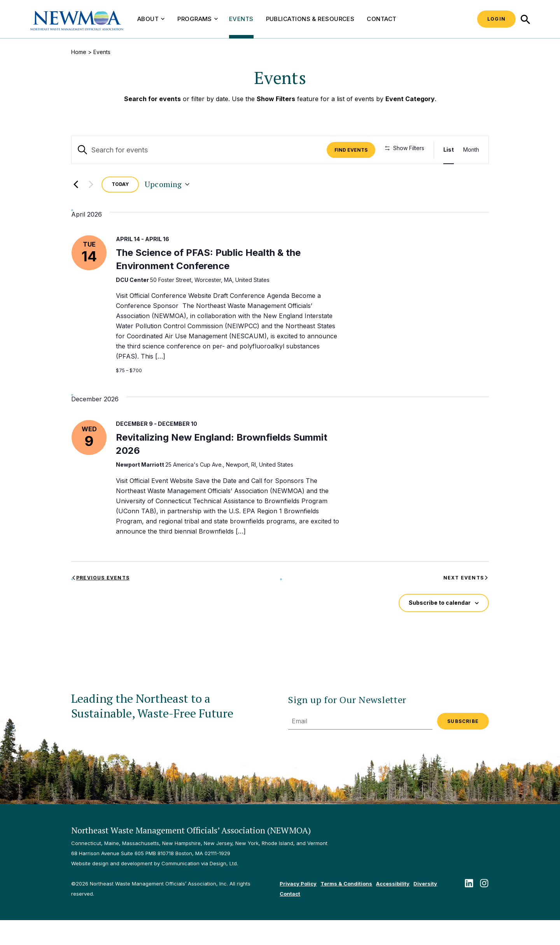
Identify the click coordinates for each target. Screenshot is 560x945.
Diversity (425, 908)
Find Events (353, 150)
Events (241, 19)
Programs (198, 19)
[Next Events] (91, 210)
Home (79, 52)
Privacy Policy (298, 908)
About (151, 19)
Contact (381, 19)
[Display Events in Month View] (471, 150)
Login (496, 19)
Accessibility (393, 908)
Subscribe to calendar (440, 628)
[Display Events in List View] (449, 150)
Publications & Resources (310, 19)
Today (120, 209)
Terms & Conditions (346, 908)
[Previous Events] (76, 210)
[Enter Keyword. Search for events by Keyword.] (200, 150)
